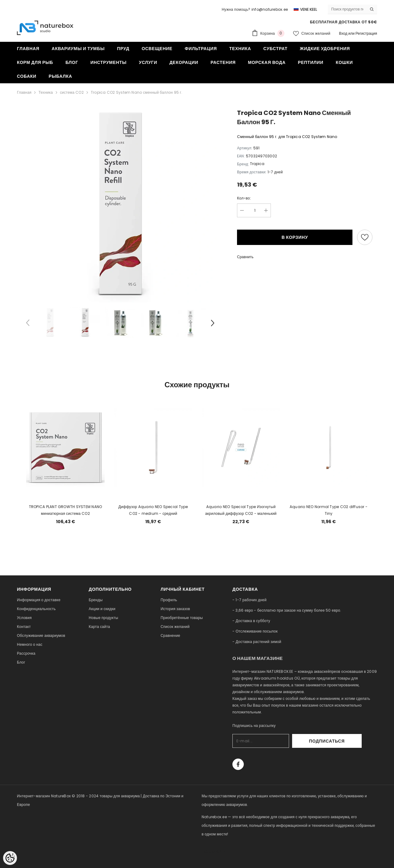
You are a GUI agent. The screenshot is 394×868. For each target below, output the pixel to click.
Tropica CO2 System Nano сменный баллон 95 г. (137, 92)
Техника (46, 92)
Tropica (257, 164)
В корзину (295, 237)
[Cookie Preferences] (10, 858)
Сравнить (245, 257)
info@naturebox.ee (270, 9)
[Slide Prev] (28, 324)
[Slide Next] (212, 324)
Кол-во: (244, 198)
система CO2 (72, 92)
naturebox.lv (214, 851)
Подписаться (345, 741)
